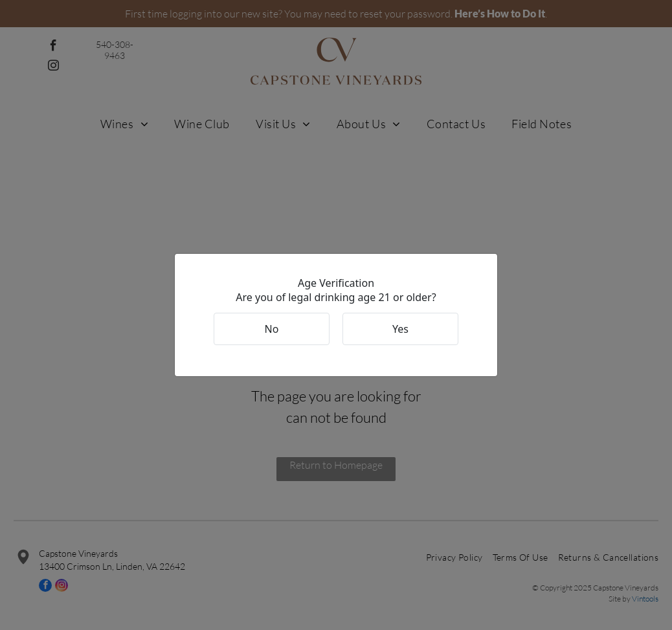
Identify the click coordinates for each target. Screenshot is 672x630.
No (272, 329)
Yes (400, 329)
